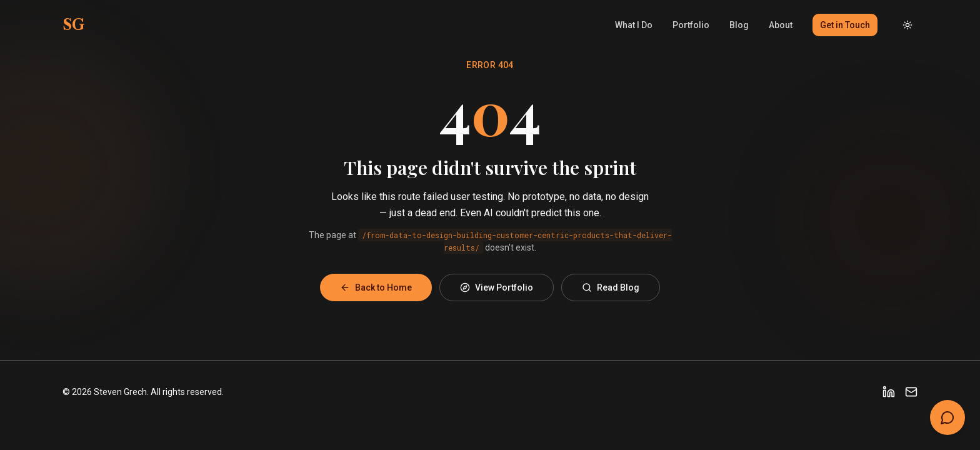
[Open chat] (947, 417)
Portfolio (691, 25)
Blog (739, 25)
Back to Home (376, 287)
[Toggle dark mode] (907, 25)
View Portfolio (497, 287)
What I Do (634, 25)
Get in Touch (845, 25)
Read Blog (611, 287)
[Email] (911, 392)
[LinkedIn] (889, 392)
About (781, 25)
